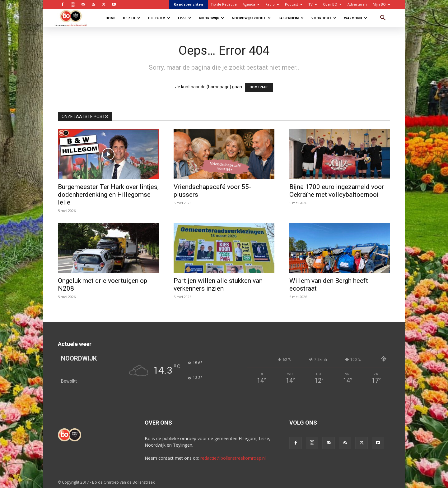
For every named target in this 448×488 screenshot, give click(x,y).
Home (110, 18)
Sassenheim (291, 18)
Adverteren (357, 4)
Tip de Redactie (224, 4)
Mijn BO (381, 4)
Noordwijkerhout (251, 18)
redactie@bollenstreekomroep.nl (233, 458)
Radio (272, 4)
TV (313, 4)
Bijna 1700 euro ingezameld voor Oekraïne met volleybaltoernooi (337, 191)
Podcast (294, 4)
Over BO (332, 4)
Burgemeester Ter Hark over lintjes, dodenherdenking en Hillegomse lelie (108, 195)
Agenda (251, 4)
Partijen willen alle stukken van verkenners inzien (218, 285)
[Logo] (74, 18)
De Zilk (132, 18)
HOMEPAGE (259, 87)
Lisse (185, 18)
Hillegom (159, 18)
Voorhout (324, 18)
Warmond (356, 18)
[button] (383, 18)
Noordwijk (212, 18)
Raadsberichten (188, 4)
